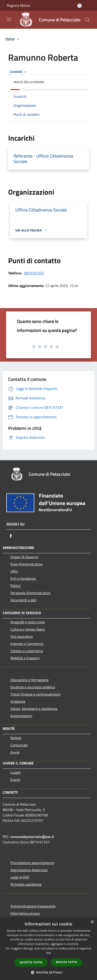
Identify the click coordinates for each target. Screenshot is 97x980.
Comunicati (19, 745)
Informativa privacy (25, 913)
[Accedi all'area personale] (80, 6)
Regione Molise (18, 5)
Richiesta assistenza (26, 884)
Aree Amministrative (26, 564)
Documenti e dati (23, 600)
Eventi (15, 780)
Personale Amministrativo (30, 593)
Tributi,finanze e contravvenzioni (36, 694)
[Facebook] (11, 536)
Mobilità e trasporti (25, 658)
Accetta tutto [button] (31, 962)
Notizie (16, 738)
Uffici (14, 571)
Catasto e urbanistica (27, 651)
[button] (48, 972)
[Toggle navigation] (9, 19)
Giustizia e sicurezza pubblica (33, 687)
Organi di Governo (24, 557)
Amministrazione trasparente (33, 906)
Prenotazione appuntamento (32, 863)
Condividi (19, 72)
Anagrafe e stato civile (28, 622)
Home (10, 39)
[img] (81, 81)
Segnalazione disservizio (29, 870)
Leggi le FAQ (20, 877)
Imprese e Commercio (27, 644)
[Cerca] (88, 20)
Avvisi (15, 752)
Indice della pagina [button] (29, 82)
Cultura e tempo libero (28, 629)
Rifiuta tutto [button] (67, 962)
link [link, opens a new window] (49, 953)
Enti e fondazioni (23, 578)
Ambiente (18, 701)
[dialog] (48, 949)
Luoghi (16, 772)
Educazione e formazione (29, 680)
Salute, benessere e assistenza (34, 709)
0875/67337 (34, 273)
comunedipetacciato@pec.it (32, 837)
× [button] (92, 922)
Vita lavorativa (22, 636)
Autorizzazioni (21, 716)
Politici (16, 586)
